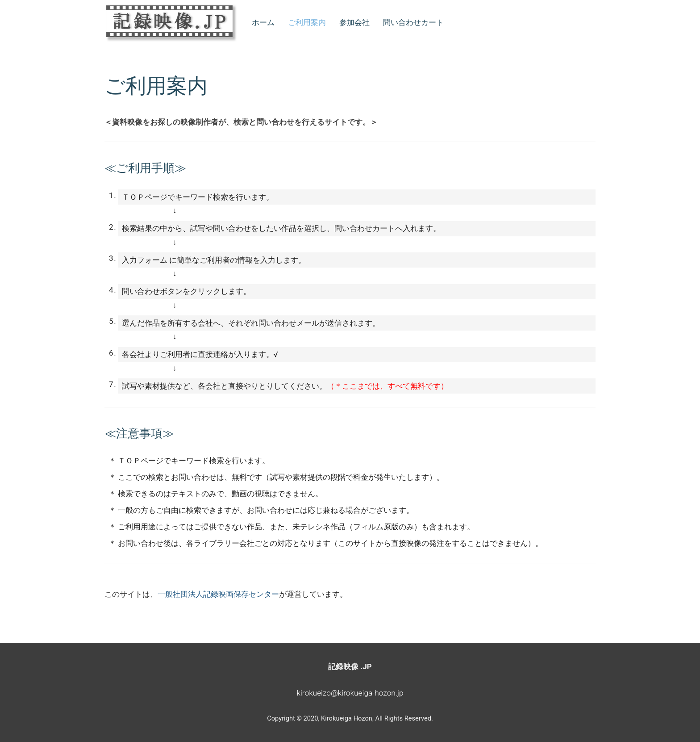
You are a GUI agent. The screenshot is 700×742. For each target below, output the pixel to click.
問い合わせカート (413, 22)
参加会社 (354, 22)
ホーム (263, 22)
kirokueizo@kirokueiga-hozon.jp (350, 693)
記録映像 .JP (350, 667)
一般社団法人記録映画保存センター (218, 594)
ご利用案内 (307, 22)
